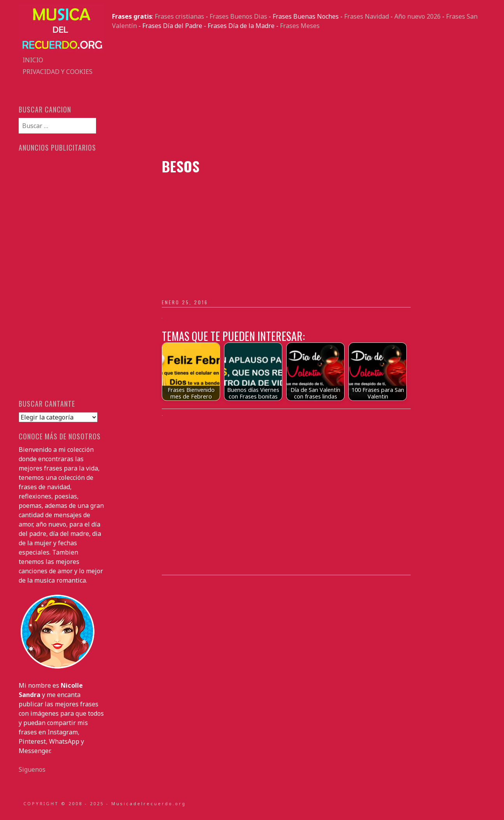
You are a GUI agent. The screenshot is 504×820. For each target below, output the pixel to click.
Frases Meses (300, 26)
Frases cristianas (179, 16)
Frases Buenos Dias (238, 16)
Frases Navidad (367, 16)
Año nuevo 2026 (417, 16)
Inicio (33, 60)
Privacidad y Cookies (58, 72)
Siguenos (32, 769)
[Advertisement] (299, 94)
